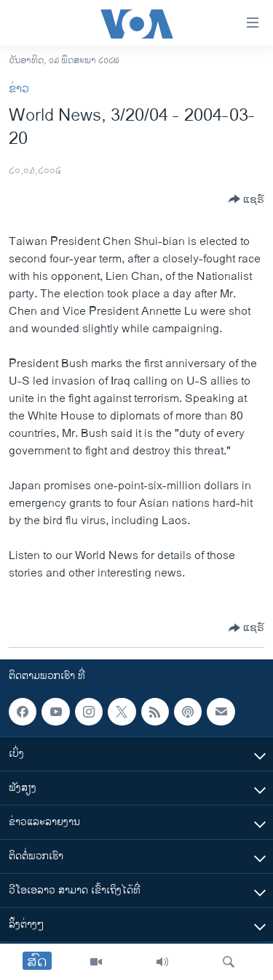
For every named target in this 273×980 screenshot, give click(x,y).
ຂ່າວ (19, 89)
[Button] (246, 199)
